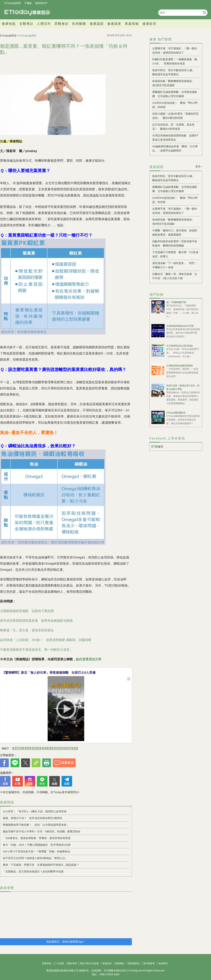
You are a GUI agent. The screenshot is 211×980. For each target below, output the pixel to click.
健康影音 (149, 24)
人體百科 (44, 24)
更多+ (199, 166)
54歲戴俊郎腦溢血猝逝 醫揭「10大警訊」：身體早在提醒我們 (175, 148)
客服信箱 (107, 963)
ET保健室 (157, 447)
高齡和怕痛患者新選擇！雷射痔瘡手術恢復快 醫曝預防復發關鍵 (175, 243)
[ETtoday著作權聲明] (64, 792)
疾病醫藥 (79, 24)
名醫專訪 (26, 24)
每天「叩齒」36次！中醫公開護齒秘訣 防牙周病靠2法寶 (37, 845)
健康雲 (27, 13)
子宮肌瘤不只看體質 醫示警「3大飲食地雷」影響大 (175, 254)
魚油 (28, 748)
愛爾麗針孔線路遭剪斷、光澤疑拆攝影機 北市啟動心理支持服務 (175, 94)
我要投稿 (47, 963)
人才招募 (59, 963)
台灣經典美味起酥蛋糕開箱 (180, 366)
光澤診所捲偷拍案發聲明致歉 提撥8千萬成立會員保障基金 (175, 138)
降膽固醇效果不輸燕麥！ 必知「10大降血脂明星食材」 (36, 825)
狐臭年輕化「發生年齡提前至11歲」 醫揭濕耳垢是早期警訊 (175, 72)
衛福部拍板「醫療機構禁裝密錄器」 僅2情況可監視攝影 (175, 83)
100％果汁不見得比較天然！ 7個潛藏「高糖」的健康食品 (36, 851)
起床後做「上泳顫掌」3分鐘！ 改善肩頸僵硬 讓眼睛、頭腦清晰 (46, 640)
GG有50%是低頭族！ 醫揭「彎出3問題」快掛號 (175, 105)
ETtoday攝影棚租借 (176, 413)
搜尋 (204, 12)
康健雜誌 (18, 748)
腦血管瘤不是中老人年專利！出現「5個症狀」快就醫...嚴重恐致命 (42, 831)
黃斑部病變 (59, 748)
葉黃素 (37, 748)
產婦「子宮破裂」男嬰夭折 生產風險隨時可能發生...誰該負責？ (41, 865)
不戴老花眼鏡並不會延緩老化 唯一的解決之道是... (36, 650)
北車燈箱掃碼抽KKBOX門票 (180, 326)
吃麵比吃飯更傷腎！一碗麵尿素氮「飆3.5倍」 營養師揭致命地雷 (175, 61)
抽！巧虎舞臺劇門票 (176, 302)
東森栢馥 (132, 24)
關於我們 (72, 963)
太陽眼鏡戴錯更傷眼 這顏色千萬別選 (27, 611)
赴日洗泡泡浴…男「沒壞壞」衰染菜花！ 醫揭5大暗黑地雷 (173, 127)
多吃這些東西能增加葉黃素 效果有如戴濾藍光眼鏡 (36, 621)
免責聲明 (163, 963)
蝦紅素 (46, 748)
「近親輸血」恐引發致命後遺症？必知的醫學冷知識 (33, 871)
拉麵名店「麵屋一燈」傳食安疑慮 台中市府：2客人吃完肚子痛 (175, 276)
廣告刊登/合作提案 (89, 963)
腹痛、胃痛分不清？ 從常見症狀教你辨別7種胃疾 (33, 818)
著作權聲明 (149, 963)
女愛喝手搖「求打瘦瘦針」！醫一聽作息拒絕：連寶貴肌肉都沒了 (175, 50)
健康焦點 (9, 24)
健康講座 (114, 24)
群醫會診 (62, 24)
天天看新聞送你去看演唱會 (180, 346)
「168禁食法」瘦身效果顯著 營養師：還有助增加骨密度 (37, 838)
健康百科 (72, 748)
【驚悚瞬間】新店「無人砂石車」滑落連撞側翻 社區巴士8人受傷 (49, 673)
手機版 (28, 3)
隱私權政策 (134, 963)
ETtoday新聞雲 (13, 3)
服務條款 (120, 963)
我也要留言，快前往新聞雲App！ (66, 942)
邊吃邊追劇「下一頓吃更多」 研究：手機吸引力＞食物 (175, 265)
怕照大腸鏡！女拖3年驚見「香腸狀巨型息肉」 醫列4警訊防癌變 (175, 116)
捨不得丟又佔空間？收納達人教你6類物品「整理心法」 (35, 858)
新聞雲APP (41, 3)
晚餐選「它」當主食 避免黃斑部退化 (27, 630)
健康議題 (97, 24)
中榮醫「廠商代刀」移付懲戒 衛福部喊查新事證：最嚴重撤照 (175, 233)
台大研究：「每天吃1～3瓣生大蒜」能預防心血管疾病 (35, 811)
